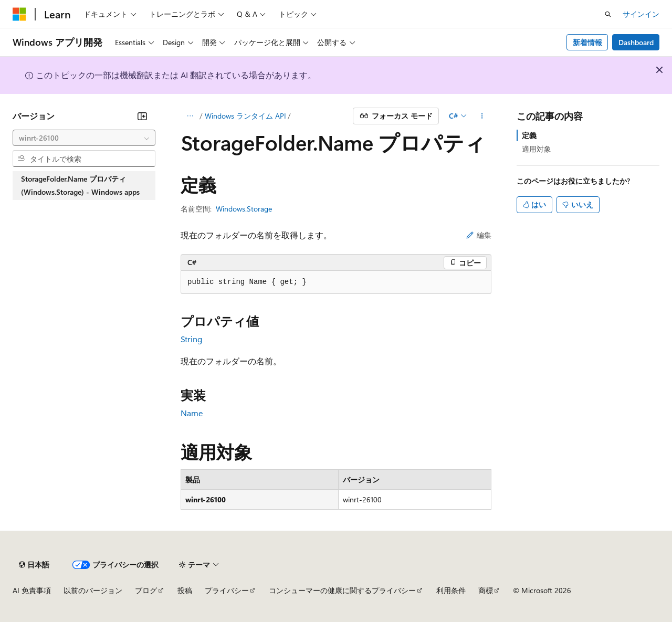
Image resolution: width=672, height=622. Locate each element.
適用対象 (537, 149)
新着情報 (587, 42)
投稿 (185, 590)
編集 (479, 235)
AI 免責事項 (32, 590)
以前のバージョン (93, 590)
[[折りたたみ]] (142, 116)
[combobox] (84, 138)
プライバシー (227, 590)
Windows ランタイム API (245, 116)
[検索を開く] (608, 14)
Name (192, 413)
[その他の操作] (482, 116)
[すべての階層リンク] (190, 116)
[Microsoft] (19, 14)
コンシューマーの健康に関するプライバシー (342, 590)
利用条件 (451, 590)
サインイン (641, 14)
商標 (486, 590)
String (191, 339)
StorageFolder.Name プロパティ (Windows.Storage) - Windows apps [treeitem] (80, 186)
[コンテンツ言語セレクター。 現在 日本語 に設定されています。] (34, 565)
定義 (529, 135)
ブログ (146, 590)
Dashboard (636, 42)
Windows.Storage (244, 209)
